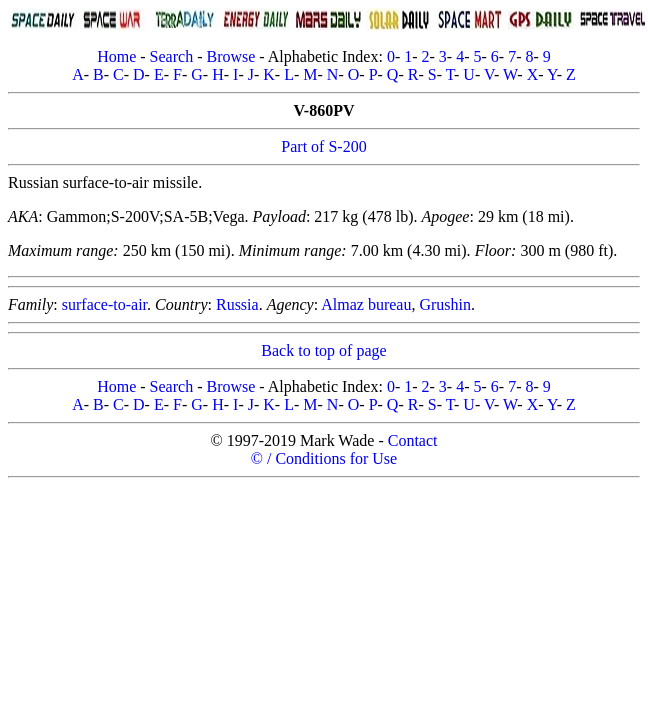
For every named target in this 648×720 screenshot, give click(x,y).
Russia (237, 304)
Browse (230, 56)
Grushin (445, 304)
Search (172, 56)
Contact (413, 440)
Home (116, 56)
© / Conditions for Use (324, 458)
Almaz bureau (366, 304)
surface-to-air (104, 304)
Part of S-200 (323, 146)
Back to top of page (323, 350)
